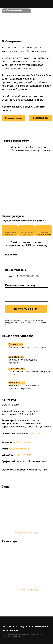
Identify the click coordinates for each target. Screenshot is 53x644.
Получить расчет (26, 309)
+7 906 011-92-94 (22, 443)
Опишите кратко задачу (20, 285)
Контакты (10, 631)
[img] (6, 477)
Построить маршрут (27, 532)
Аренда (21, 627)
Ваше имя (11, 255)
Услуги (8, 627)
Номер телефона (16, 270)
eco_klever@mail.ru (19, 449)
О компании (39, 627)
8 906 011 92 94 (23, 455)
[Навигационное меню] (49, 4)
